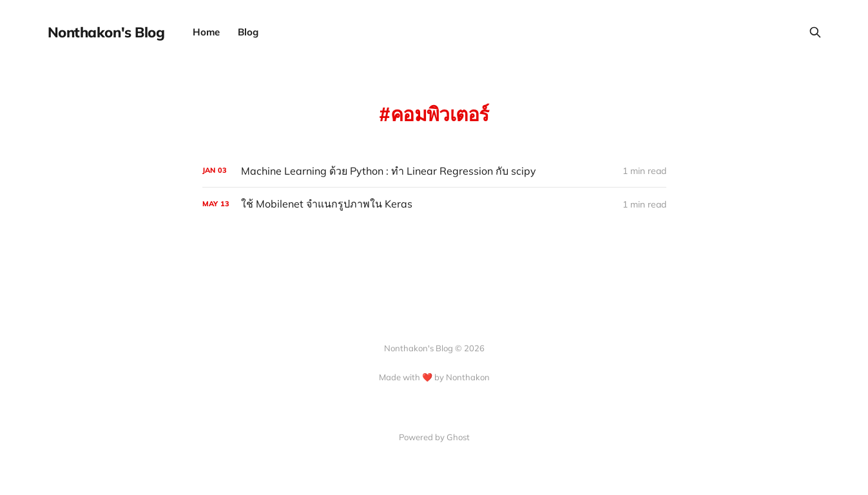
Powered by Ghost (434, 437)
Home (206, 32)
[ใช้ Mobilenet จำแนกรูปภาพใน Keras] (434, 204)
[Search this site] (815, 32)
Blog (248, 32)
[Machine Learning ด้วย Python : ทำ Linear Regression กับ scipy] (434, 171)
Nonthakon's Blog (106, 32)
